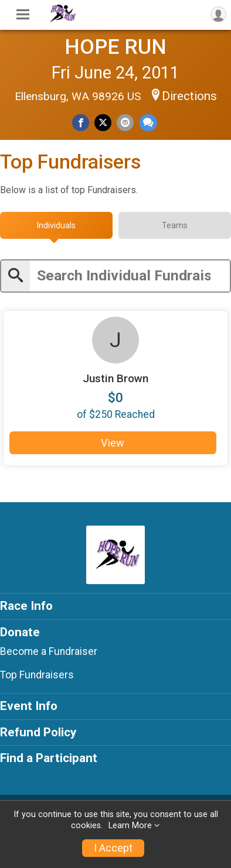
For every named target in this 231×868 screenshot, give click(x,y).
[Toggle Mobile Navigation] (23, 15)
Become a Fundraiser (49, 651)
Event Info (29, 706)
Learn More (130, 826)
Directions (189, 96)
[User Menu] (218, 14)
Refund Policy (38, 732)
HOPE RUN (116, 47)
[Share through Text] (148, 123)
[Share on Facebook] (81, 123)
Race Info (26, 606)
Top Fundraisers (37, 675)
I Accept (113, 848)
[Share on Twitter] (103, 123)
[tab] (56, 225)
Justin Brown (116, 378)
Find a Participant (49, 758)
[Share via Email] (125, 123)
